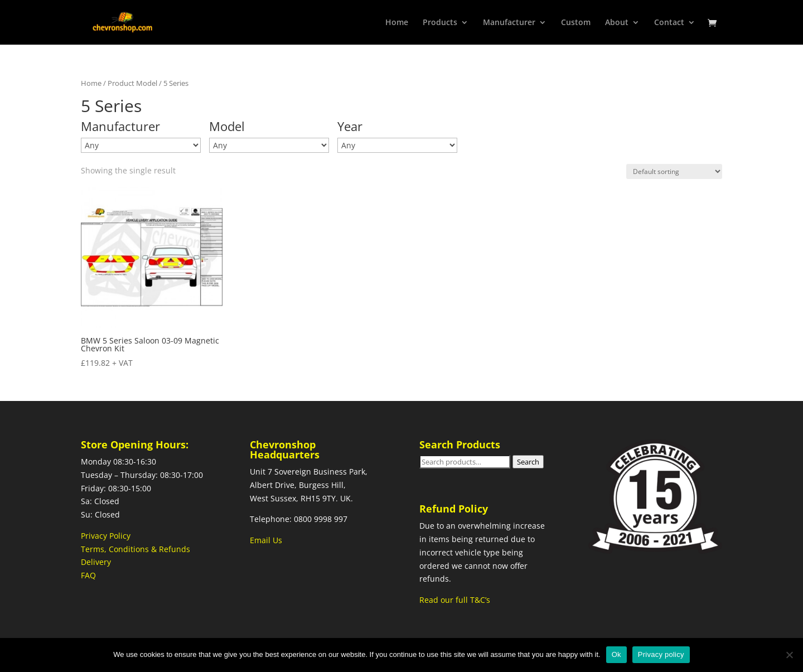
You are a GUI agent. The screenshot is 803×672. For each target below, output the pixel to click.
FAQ (88, 575)
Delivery (96, 562)
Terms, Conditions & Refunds (136, 549)
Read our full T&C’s (455, 600)
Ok (616, 654)
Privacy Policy (106, 536)
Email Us (266, 540)
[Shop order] (674, 171)
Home (91, 83)
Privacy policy (661, 654)
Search (528, 462)
